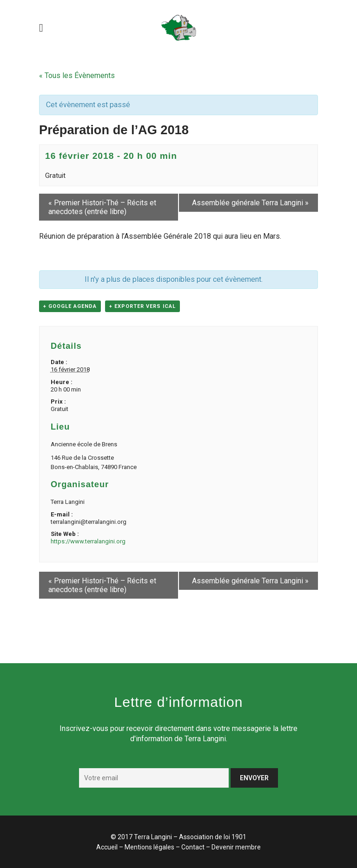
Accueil (107, 847)
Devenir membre (236, 847)
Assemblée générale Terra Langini (250, 203)
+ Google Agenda (70, 306)
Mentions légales (149, 847)
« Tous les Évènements (77, 75)
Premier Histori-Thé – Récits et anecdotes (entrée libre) (102, 207)
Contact (193, 847)
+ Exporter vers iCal (142, 306)
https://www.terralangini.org (88, 541)
